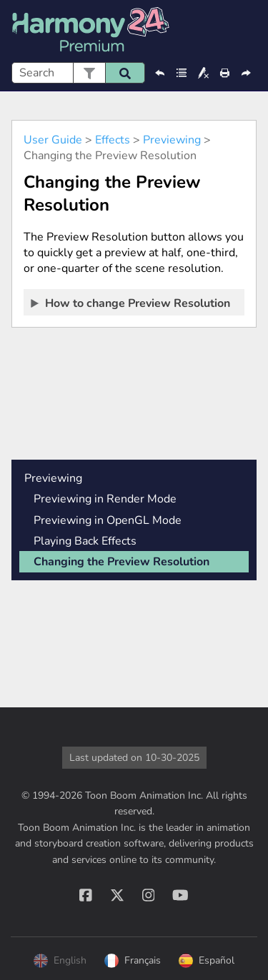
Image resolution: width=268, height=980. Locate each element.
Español (207, 961)
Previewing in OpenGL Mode (108, 520)
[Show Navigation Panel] (249, 31)
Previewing (172, 140)
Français (133, 961)
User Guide (53, 140)
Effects (113, 140)
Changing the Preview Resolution (121, 562)
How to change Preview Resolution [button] (131, 303)
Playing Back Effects (85, 541)
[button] (89, 73)
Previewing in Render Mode (105, 499)
